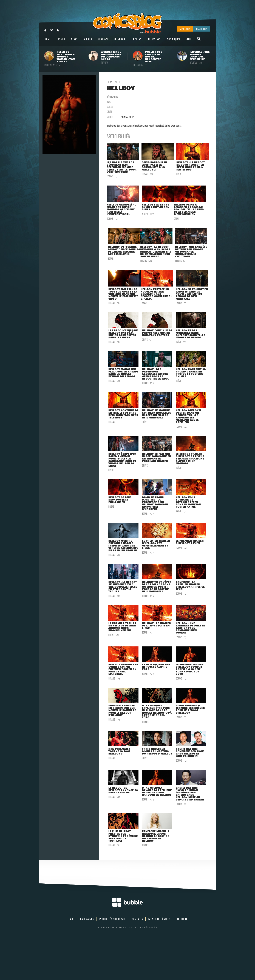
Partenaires (86, 958)
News (74, 41)
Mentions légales (159, 958)
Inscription (201, 29)
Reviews (103, 41)
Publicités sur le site (113, 958)
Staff (70, 958)
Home (48, 41)
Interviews (154, 41)
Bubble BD (182, 958)
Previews (119, 41)
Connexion (185, 29)
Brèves (61, 41)
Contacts (137, 958)
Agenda (88, 41)
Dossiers (136, 41)
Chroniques (173, 41)
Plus (188, 41)
